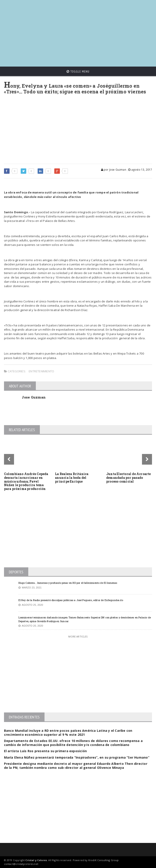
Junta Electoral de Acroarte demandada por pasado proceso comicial (129, 478)
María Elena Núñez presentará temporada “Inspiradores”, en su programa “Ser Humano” (77, 757)
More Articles (78, 636)
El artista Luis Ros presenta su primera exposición (46, 751)
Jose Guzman (34, 397)
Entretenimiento (41, 371)
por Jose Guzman (114, 170)
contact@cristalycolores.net (21, 864)
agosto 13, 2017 (140, 170)
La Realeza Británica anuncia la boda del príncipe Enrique (72, 478)
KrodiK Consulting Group (104, 860)
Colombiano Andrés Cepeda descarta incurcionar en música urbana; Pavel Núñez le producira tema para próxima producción (26, 481)
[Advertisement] (80, 31)
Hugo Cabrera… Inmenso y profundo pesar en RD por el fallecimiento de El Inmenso (68, 583)
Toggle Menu (78, 71)
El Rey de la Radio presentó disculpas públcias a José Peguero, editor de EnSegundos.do (71, 600)
